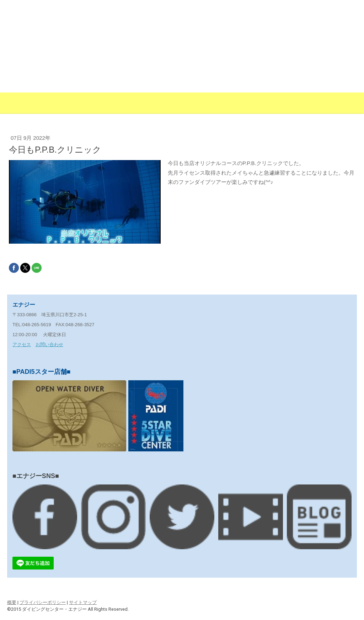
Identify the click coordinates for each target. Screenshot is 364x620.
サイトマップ (83, 602)
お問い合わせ (49, 345)
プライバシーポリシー (43, 602)
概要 (12, 602)
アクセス (22, 345)
